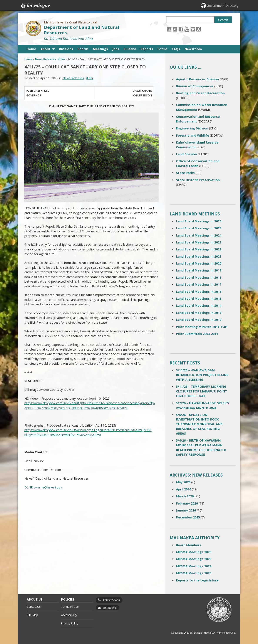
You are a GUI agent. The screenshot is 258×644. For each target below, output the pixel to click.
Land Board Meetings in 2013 (199, 313)
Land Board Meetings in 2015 (199, 299)
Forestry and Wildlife (193, 135)
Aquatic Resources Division (197, 79)
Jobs (116, 49)
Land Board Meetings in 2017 (199, 284)
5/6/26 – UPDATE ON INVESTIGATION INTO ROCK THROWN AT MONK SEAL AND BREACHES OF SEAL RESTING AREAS (199, 424)
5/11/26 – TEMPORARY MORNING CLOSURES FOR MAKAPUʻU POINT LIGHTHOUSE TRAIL (202, 391)
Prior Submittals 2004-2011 (197, 334)
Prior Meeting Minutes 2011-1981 (202, 327)
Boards (83, 49)
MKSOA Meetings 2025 (194, 559)
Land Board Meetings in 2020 (199, 263)
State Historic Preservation (198, 180)
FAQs (176, 49)
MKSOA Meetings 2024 (194, 566)
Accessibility (69, 615)
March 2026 (185, 496)
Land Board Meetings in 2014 (199, 305)
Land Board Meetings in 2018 (199, 277)
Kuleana (130, 49)
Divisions (66, 49)
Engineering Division (192, 128)
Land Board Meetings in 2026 (199, 221)
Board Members (188, 545)
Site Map (32, 615)
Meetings (100, 49)
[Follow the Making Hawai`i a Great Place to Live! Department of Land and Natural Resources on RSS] (175, 29)
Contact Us (34, 607)
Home (31, 49)
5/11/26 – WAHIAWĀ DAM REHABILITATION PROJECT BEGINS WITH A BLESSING (202, 375)
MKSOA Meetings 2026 (194, 552)
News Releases (45, 59)
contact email (110, 608)
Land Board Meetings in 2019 (199, 270)
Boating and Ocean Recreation (200, 93)
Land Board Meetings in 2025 (199, 228)
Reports (147, 49)
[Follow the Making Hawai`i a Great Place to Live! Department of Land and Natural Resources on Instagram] (199, 29)
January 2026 (186, 510)
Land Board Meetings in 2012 (199, 320)
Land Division (186, 154)
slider (61, 59)
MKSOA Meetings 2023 (194, 573)
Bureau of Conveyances (195, 86)
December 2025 (188, 517)
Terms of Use (70, 607)
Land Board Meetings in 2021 (199, 256)
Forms (163, 49)
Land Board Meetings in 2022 (199, 249)
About (45, 49)
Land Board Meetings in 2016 (199, 292)
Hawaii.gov (35, 6)
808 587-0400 (111, 600)
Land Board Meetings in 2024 (199, 235)
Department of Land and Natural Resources (82, 30)
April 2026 (183, 489)
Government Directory (223, 6)
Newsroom (193, 49)
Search (223, 20)
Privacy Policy (70, 623)
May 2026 (183, 482)
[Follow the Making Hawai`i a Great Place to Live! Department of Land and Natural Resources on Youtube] (187, 29)
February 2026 (187, 503)
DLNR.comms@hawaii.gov (43, 487)
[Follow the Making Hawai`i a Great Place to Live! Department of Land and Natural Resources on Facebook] (181, 29)
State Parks (185, 173)
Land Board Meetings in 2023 (199, 242)
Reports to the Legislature (197, 580)
